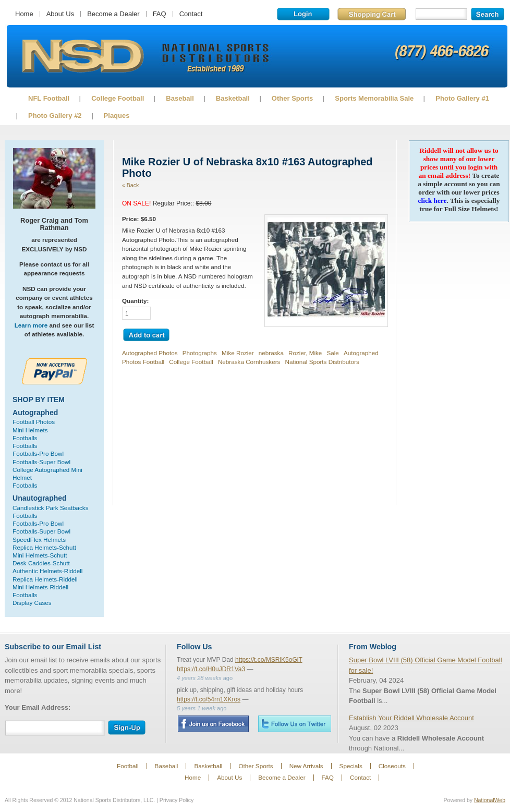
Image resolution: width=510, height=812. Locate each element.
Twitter (295, 724)
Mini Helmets (30, 430)
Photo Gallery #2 (55, 116)
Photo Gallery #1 (462, 98)
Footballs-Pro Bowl (38, 453)
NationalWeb (490, 800)
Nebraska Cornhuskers (249, 362)
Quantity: (135, 301)
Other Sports (292, 98)
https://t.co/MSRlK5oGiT (269, 660)
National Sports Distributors (322, 362)
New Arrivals (306, 766)
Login (303, 14)
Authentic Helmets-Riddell (47, 571)
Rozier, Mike (305, 353)
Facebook (213, 724)
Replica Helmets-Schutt (44, 547)
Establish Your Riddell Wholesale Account (411, 718)
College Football (118, 98)
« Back (130, 185)
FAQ (160, 14)
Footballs (25, 438)
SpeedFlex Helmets (39, 540)
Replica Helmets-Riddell (45, 579)
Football (128, 766)
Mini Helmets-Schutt (40, 555)
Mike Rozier (238, 353)
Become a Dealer (113, 14)
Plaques (117, 116)
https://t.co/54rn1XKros (209, 699)
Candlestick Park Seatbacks (51, 508)
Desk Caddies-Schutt (41, 563)
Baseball (180, 98)
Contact (191, 14)
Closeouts (392, 766)
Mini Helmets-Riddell (40, 587)
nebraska (271, 353)
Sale (332, 353)
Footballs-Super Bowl (41, 462)
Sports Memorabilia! (83, 56)
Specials (351, 766)
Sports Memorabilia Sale (374, 98)
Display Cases (32, 603)
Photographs (200, 353)
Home (24, 14)
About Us (60, 14)
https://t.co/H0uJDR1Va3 (211, 669)
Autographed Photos (150, 353)
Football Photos (34, 422)
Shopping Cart (372, 14)
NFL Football (49, 98)
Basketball (233, 98)
